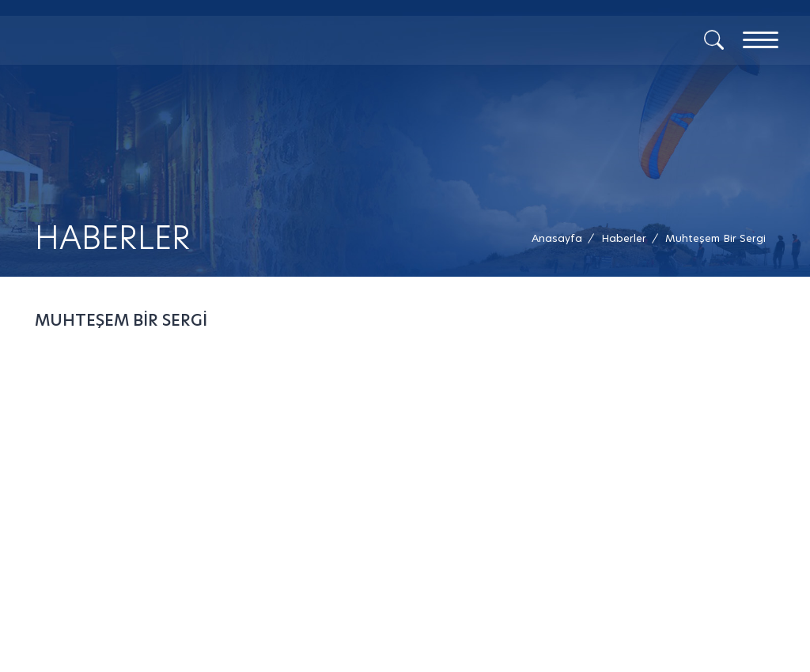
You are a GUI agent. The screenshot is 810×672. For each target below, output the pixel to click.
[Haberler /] (624, 238)
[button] (715, 238)
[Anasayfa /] (562, 238)
